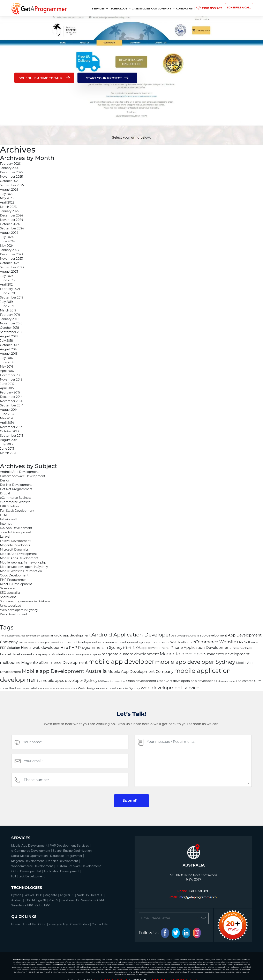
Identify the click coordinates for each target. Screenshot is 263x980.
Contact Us (184, 9)
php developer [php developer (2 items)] (202, 681)
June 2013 (7, 449)
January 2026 (10, 168)
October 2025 (10, 181)
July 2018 (6, 341)
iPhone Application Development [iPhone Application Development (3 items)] (200, 647)
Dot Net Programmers (16, 489)
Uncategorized (11, 606)
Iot (39, 871)
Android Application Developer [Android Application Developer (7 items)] (131, 635)
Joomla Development (16, 532)
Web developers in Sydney (19, 610)
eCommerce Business (16, 498)
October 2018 (9, 328)
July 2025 (7, 194)
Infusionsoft (9, 519)
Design (5, 480)
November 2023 (11, 259)
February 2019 (10, 315)
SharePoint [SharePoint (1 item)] (46, 689)
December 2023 (11, 254)
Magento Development (28, 861)
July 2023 (7, 276)
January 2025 (9, 211)
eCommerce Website (15, 502)
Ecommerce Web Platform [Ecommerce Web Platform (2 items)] (171, 642)
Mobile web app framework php (23, 562)
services (100, 9)
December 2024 (12, 215)
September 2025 (12, 185)
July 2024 (7, 237)
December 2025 (11, 172)
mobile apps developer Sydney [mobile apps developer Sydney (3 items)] (69, 681)
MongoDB (39, 900)
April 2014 (7, 423)
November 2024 (12, 220)
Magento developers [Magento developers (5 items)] (183, 654)
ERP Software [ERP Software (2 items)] (247, 642)
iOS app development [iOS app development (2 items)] (152, 648)
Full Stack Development (17, 511)
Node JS (83, 895)
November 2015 (11, 380)
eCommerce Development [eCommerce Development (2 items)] (77, 642)
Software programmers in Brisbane (25, 601)
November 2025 (11, 177)
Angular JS (67, 895)
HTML (4, 515)
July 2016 (6, 358)
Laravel (5, 537)
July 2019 (6, 302)
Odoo (42, 924)
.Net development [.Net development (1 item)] (10, 636)
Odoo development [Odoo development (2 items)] (141, 681)
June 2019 (7, 306)
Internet (6, 524)
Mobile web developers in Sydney (24, 567)
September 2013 (12, 436)
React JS (97, 895)
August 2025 (9, 190)
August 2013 (9, 440)
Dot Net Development (16, 485)
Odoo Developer (23, 871)
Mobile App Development (18, 554)
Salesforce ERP (22, 905)
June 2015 (7, 384)
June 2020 (7, 293)
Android (17, 900)
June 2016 (7, 362)
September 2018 (12, 332)
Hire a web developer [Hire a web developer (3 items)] (40, 647)
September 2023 (12, 267)
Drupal (5, 493)
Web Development (14, 614)
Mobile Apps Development (19, 558)
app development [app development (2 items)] (213, 635)
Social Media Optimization (29, 856)
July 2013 (6, 444)
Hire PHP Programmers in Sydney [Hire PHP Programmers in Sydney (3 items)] (91, 647)
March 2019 (8, 310)
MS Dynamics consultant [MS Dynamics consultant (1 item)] (112, 681)
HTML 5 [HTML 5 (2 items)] (129, 648)
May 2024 (7, 246)
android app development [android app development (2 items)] (70, 635)
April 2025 (7, 202)
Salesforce (7, 588)
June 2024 (7, 241)
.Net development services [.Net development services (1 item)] (35, 636)
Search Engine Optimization (72, 851)
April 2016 (7, 371)
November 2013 (11, 427)
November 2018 (11, 323)
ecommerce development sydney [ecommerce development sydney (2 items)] (124, 642)
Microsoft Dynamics (14, 550)
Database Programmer (66, 856)
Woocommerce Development (32, 866)
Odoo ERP (43, 905)
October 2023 (10, 263)
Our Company (163, 9)
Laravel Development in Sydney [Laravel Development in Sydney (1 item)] (83, 655)
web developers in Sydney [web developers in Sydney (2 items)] (120, 688)
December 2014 (11, 397)
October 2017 (9, 345)
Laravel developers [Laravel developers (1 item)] (242, 648)
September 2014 (12, 405)
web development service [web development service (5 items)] (170, 688)
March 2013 (8, 453)
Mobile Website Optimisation (21, 571)
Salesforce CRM (92, 900)
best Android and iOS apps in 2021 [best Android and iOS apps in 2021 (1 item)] (37, 643)
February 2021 (10, 289)
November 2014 (11, 401)
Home (16, 924)
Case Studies (141, 9)
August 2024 (9, 233)
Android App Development (19, 472)
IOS (27, 900)
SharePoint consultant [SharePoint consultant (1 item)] (65, 689)
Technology (120, 9)
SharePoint (8, 597)
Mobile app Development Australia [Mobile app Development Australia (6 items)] (64, 671)
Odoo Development (14, 575)
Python (16, 895)
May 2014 (7, 418)
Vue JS (53, 900)
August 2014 (9, 410)
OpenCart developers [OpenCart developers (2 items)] (173, 681)
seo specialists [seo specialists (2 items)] (28, 688)
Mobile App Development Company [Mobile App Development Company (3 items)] (141, 672)
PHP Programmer (13, 580)
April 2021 (7, 285)
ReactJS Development (16, 584)
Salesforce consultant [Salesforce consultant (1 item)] (225, 681)
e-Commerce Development (31, 851)
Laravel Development (15, 541)
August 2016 (9, 354)
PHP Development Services (69, 846)
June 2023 (7, 280)
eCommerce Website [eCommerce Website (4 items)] (214, 642)
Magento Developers (15, 545)
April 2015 (7, 388)
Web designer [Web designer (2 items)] (89, 688)
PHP (39, 895)
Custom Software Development (23, 476)
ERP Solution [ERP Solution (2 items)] (10, 648)
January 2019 (9, 319)
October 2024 (10, 224)
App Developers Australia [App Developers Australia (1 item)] (185, 636)
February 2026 (10, 164)
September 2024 (12, 228)
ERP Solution (9, 506)
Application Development (62, 871)
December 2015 (11, 375)
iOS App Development (16, 528)
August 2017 (9, 349)
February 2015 (10, 392)
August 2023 (9, 272)
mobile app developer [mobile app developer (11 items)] (121, 662)
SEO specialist (10, 593)
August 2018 (9, 336)
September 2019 (12, 297)
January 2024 (10, 250)
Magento (51, 895)
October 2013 (9, 431)
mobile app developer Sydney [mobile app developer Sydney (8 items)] (195, 662)
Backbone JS (70, 900)
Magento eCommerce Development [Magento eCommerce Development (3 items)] (54, 662)
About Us (29, 924)
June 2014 (7, 414)
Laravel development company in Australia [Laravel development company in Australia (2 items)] (33, 654)
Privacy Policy (58, 924)
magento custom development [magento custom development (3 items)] (130, 654)
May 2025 (7, 198)
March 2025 (8, 207)
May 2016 (6, 367)
